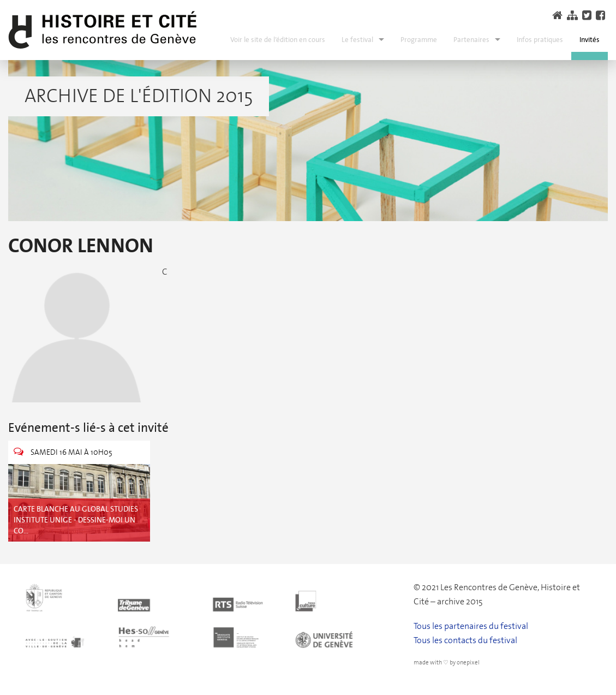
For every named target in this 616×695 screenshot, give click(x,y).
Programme (419, 40)
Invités (590, 40)
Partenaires (471, 40)
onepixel (468, 663)
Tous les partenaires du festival (471, 626)
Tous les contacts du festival (465, 640)
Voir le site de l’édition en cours (278, 40)
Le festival (357, 40)
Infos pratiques (540, 40)
